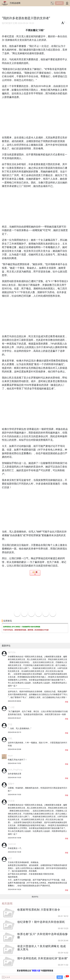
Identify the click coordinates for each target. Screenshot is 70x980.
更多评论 (35, 897)
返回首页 (59, 3)
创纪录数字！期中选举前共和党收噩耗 (41, 922)
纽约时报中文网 (9, 23)
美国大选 (36, 971)
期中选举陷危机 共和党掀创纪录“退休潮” (43, 958)
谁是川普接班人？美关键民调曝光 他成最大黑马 (41, 948)
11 (35, 574)
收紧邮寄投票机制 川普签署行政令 (39, 910)
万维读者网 (15, 3)
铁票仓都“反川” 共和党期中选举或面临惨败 (43, 936)
